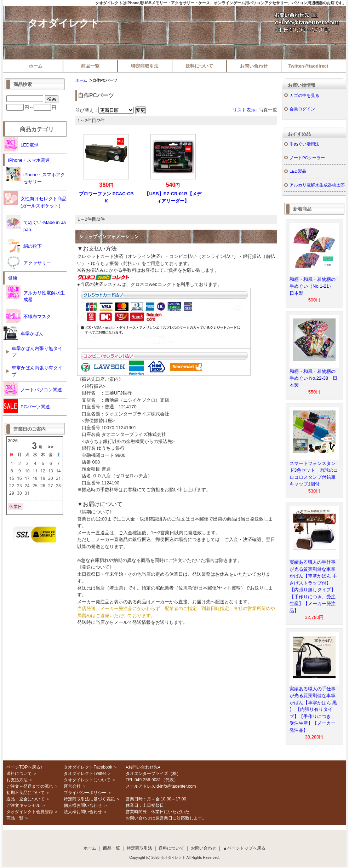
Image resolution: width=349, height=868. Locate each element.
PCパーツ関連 (27, 406)
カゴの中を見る (304, 95)
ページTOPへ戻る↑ (24, 767)
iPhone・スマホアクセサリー (36, 176)
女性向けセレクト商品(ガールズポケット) (35, 200)
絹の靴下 (24, 246)
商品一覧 (90, 66)
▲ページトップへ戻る (244, 848)
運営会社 (72, 786)
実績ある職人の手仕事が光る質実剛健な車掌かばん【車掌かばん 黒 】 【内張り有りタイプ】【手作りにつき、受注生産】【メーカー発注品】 (313, 709)
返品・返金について (25, 799)
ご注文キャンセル (23, 805)
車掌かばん (24, 333)
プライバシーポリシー (85, 793)
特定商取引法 (145, 66)
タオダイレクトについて (87, 780)
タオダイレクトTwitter (85, 774)
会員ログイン (302, 109)
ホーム (36, 66)
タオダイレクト (64, 23)
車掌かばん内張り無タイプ (37, 352)
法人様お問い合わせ (83, 812)
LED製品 (298, 171)
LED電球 (21, 144)
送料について (199, 66)
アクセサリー (29, 263)
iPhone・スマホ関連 (29, 160)
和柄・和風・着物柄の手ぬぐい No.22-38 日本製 (313, 378)
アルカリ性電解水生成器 (36, 294)
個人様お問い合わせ (83, 805)
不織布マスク (29, 316)
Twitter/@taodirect (308, 66)
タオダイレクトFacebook (88, 767)
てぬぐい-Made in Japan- (36, 223)
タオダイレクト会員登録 (30, 812)
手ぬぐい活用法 (304, 144)
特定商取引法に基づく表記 (89, 799)
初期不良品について (25, 793)
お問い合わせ (254, 66)
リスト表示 (244, 110)
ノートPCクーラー (307, 158)
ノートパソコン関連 (33, 389)
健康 (13, 278)
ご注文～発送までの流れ (30, 786)
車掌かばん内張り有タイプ (37, 371)
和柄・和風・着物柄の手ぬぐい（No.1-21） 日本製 (314, 286)
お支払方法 (17, 780)
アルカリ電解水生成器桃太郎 (317, 185)
